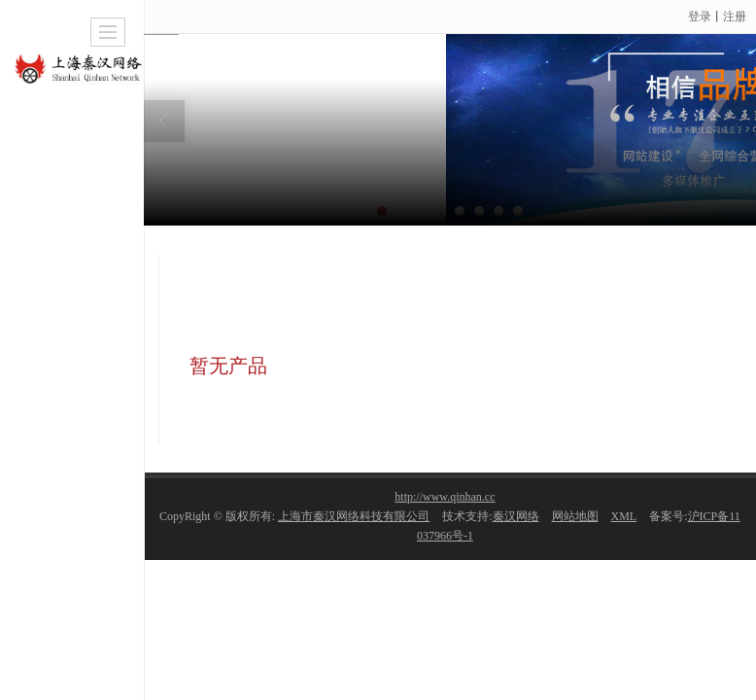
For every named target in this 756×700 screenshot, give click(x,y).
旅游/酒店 (678, 240)
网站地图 (575, 516)
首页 (519, 240)
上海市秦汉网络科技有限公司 (354, 516)
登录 (700, 17)
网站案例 (592, 240)
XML (624, 516)
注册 (735, 17)
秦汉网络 (516, 516)
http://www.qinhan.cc (445, 497)
